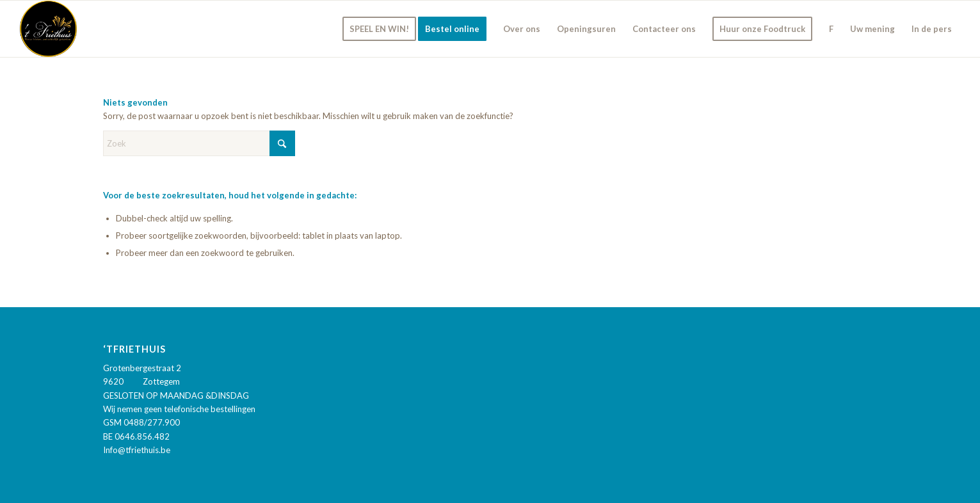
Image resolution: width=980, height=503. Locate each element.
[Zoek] (199, 143)
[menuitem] (379, 29)
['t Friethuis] (48, 29)
